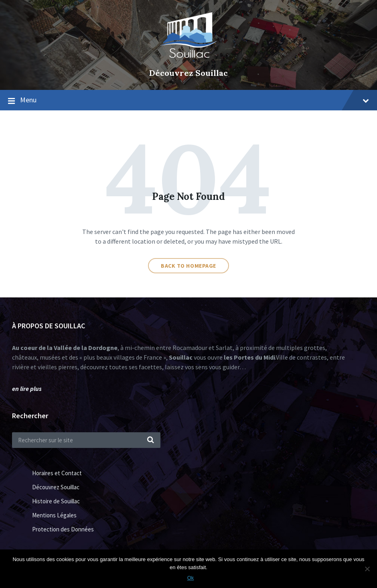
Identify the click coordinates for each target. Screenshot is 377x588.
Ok (191, 578)
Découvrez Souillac (188, 73)
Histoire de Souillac (56, 501)
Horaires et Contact (57, 473)
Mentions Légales (54, 515)
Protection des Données (63, 529)
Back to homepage (188, 266)
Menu (195, 100)
